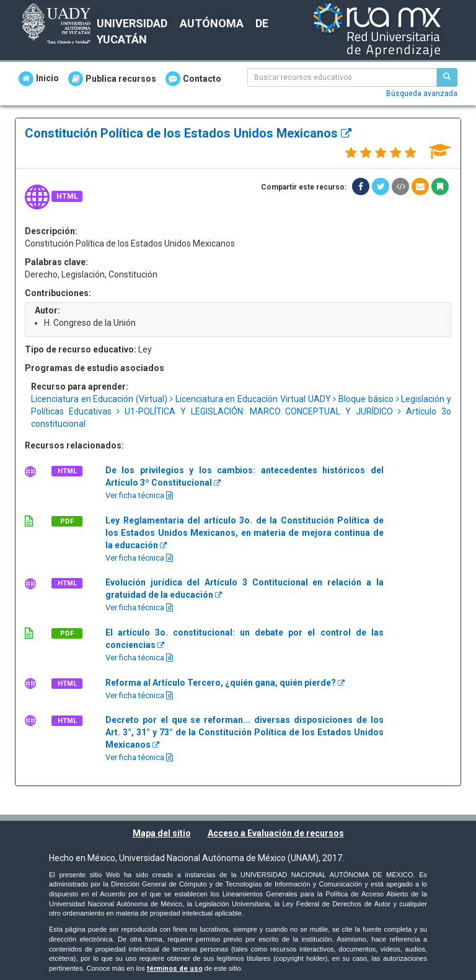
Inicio (39, 79)
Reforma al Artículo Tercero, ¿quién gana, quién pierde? (225, 683)
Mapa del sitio (162, 833)
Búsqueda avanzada (422, 94)
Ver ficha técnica (139, 495)
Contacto (193, 79)
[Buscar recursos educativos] (447, 77)
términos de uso (175, 969)
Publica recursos (112, 79)
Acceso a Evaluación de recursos (276, 833)
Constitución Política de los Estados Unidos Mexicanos (188, 133)
